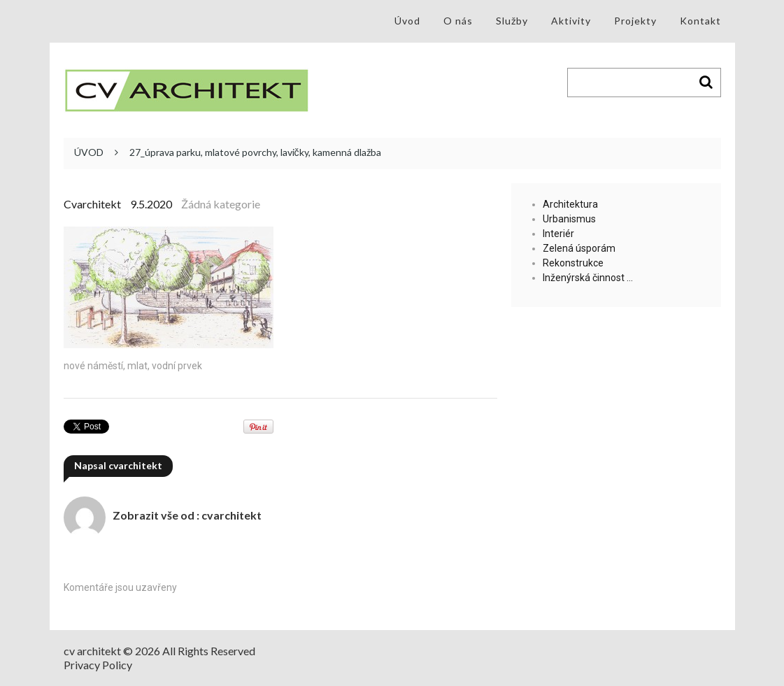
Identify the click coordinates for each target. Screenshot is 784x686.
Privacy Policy (98, 665)
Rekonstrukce (573, 263)
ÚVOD (89, 152)
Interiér (558, 234)
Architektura (570, 204)
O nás (458, 21)
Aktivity (571, 21)
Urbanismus (569, 219)
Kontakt (700, 21)
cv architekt (92, 651)
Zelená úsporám (579, 248)
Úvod (407, 21)
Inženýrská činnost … (588, 278)
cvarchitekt (92, 204)
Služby (512, 21)
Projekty (635, 21)
